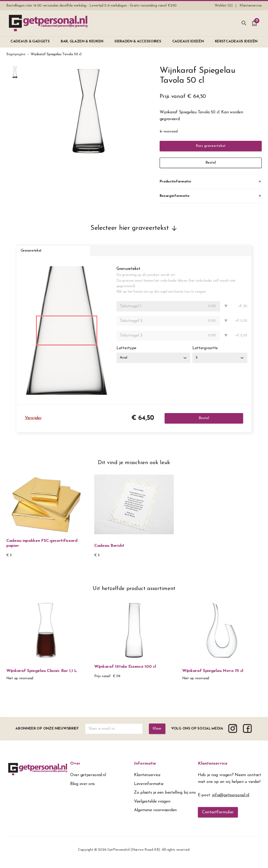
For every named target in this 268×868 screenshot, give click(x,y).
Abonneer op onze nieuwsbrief (47, 733)
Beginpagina (16, 54)
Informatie (145, 768)
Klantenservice (213, 768)
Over (75, 768)
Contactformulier (218, 817)
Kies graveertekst (211, 146)
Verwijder (33, 423)
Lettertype (126, 353)
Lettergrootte (207, 353)
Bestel (211, 163)
